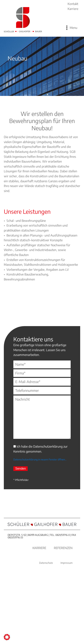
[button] (7, 637)
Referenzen (63, 548)
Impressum (67, 563)
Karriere (73, 9)
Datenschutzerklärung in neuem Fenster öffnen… (40, 459)
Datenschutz (46, 563)
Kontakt (73, 4)
